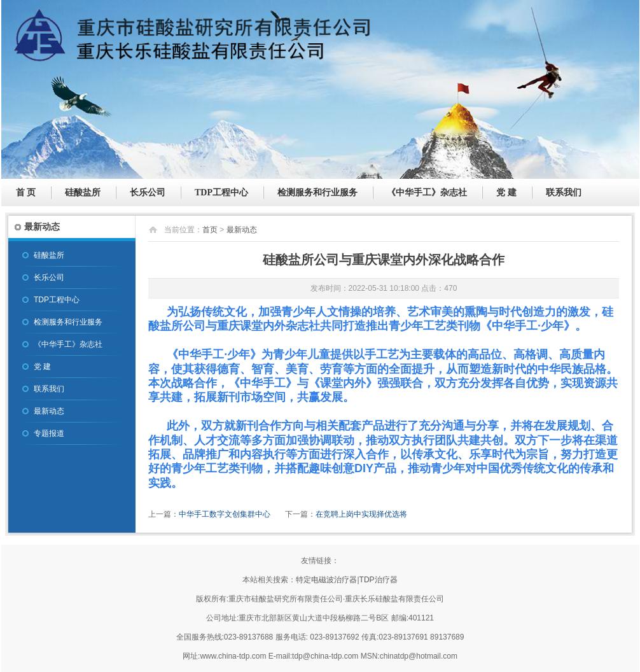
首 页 (26, 192)
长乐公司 (148, 192)
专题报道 (49, 433)
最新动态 (49, 411)
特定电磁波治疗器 (326, 580)
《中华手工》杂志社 (427, 192)
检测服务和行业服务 (317, 192)
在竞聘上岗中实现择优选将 (361, 514)
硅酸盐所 (83, 192)
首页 (210, 230)
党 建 (506, 192)
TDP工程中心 (221, 192)
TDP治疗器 (379, 580)
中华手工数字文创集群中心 (225, 514)
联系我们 (564, 192)
